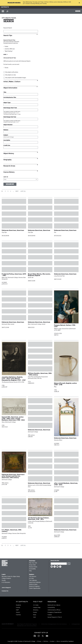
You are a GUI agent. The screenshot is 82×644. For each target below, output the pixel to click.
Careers (50, 615)
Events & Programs (34, 586)
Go (69, 564)
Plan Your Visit (33, 563)
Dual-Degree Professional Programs (27, 624)
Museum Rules (33, 567)
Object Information (10, 88)
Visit (34, 617)
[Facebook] (35, 636)
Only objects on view (11, 75)
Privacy (39, 641)
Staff (17, 610)
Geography (7, 160)
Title (5, 92)
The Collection (33, 580)
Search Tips (8, 35)
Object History (9, 153)
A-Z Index (36, 605)
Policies (46, 641)
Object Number (8, 125)
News (35, 615)
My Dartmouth (22, 602)
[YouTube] (47, 636)
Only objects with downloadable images (16, 78)
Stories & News (33, 584)
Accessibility (32, 569)
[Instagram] (39, 636)
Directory (36, 610)
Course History (9, 172)
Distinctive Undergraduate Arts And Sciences (54, 624)
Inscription (7, 140)
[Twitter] (43, 636)
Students (18, 605)
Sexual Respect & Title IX (55, 617)
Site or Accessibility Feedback (65, 641)
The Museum (33, 576)
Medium (6, 130)
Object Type (7, 103)
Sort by (6, 177)
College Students (6, 578)
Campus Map (37, 607)
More (5, 55)
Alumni (18, 612)
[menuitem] (22, 609)
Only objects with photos (12, 72)
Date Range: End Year (10, 117)
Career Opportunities (35, 588)
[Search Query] (59, 564)
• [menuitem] (36, 641)
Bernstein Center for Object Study (11, 576)
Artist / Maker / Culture (12, 82)
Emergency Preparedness (55, 612)
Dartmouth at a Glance (54, 605)
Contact (52, 641)
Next (17, 191)
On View (31, 578)
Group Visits (32, 565)
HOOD (78, 11)
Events (35, 612)
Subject (6, 135)
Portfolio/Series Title (10, 98)
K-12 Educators (6, 582)
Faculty (4, 580)
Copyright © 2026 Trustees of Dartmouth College (21, 641)
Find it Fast (38, 602)
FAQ (30, 571)
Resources (52, 602)
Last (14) (23, 191)
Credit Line (7, 145)
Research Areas (9, 166)
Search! (10, 184)
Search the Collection (35, 582)
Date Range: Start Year (10, 108)
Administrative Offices (54, 610)
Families (18, 615)
